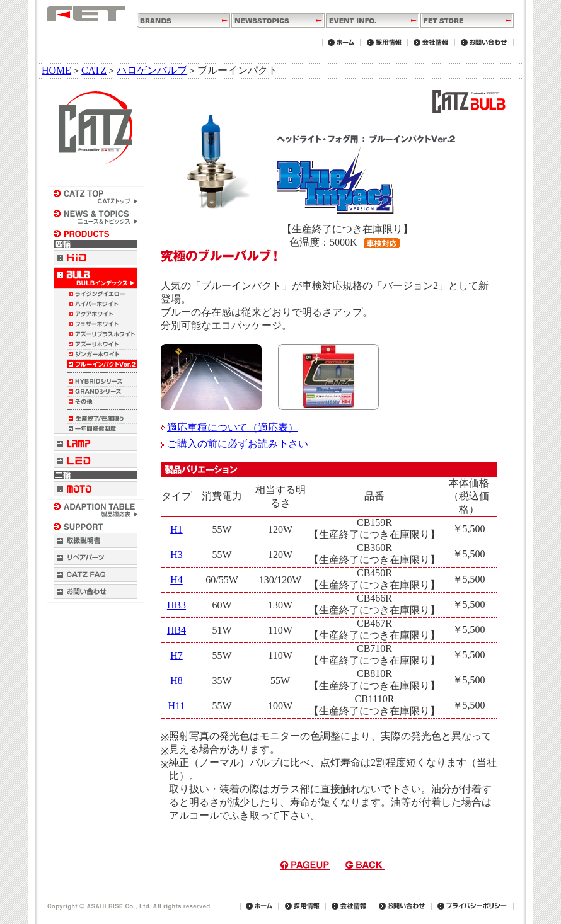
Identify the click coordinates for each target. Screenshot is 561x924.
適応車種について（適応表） (229, 427)
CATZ (94, 70)
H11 (177, 706)
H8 (176, 681)
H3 (176, 555)
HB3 (176, 605)
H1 (176, 529)
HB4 (176, 630)
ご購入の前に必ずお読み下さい (234, 444)
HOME (56, 70)
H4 (176, 580)
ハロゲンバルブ (152, 70)
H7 (176, 655)
